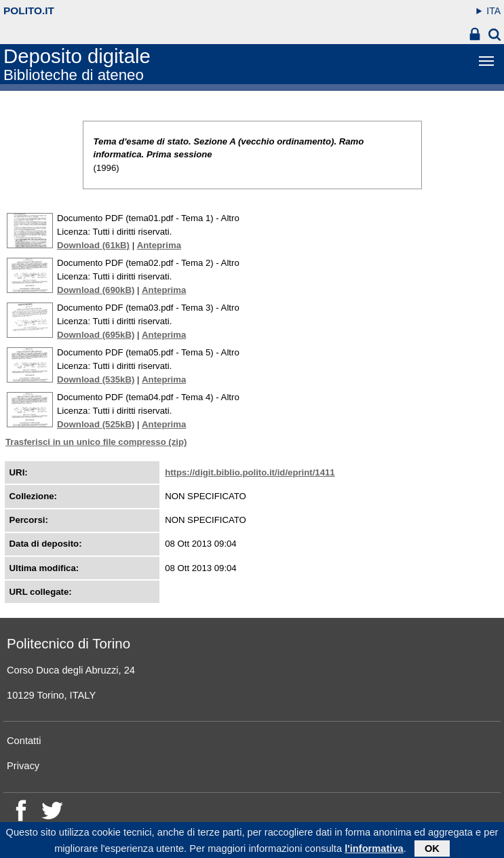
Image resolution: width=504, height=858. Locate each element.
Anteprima (159, 245)
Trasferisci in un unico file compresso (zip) (96, 442)
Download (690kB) (96, 290)
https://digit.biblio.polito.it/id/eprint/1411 (250, 472)
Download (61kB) (93, 245)
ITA (493, 11)
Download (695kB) (96, 335)
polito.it (29, 11)
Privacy (23, 766)
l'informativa (374, 850)
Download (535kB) (96, 379)
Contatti (24, 741)
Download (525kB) (96, 424)
